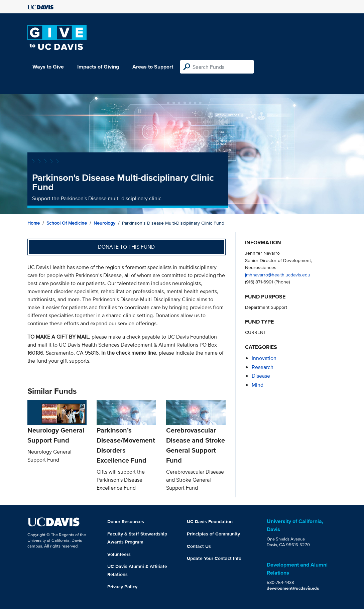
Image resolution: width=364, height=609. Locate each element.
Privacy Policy (122, 587)
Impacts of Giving (98, 67)
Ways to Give (48, 67)
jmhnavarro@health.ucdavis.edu (278, 275)
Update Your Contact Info (214, 558)
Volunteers (119, 554)
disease (261, 376)
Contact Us (199, 546)
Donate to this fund (126, 247)
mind (258, 385)
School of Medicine (67, 223)
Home (34, 223)
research (263, 367)
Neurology (104, 223)
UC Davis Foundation (210, 521)
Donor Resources (126, 521)
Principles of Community (213, 534)
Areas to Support (153, 67)
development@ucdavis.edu (293, 588)
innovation (264, 358)
